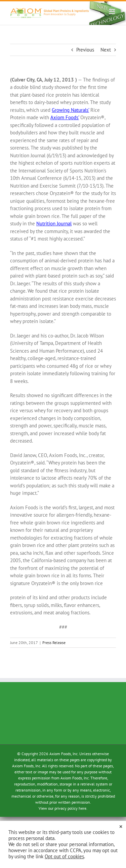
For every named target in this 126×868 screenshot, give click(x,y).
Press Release (54, 642)
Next (106, 50)
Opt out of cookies (64, 856)
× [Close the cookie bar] (121, 826)
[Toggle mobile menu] (112, 12)
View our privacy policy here (62, 808)
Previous (85, 50)
